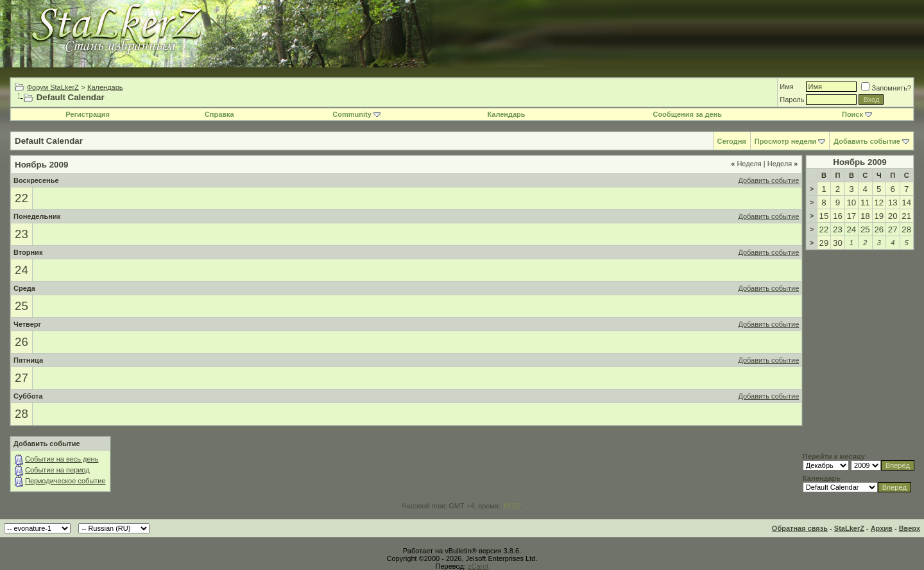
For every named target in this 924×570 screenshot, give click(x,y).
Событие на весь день (62, 459)
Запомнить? (886, 88)
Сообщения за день (687, 114)
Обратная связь (800, 528)
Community (356, 114)
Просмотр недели (786, 141)
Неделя (746, 164)
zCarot (478, 566)
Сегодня (732, 141)
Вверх (910, 528)
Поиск (857, 114)
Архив (882, 528)
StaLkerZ (849, 528)
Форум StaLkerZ (53, 87)
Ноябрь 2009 (860, 162)
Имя (786, 87)
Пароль (792, 99)
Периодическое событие (65, 481)
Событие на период (57, 470)
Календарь (105, 87)
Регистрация (88, 114)
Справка (219, 114)
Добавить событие (867, 141)
